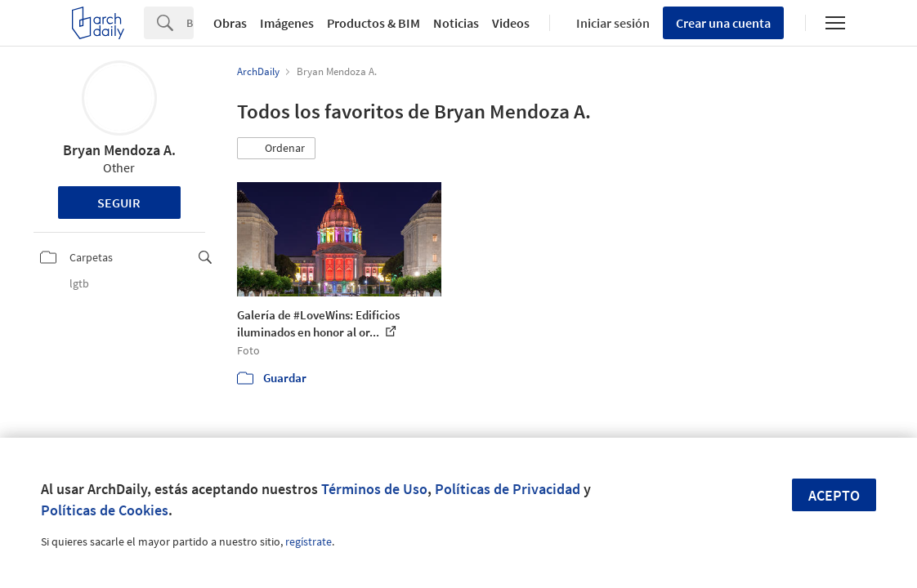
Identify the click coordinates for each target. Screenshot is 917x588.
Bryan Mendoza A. (119, 150)
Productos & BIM (374, 23)
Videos (511, 23)
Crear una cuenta (723, 23)
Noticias (456, 23)
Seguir (119, 203)
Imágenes (287, 23)
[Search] (190, 23)
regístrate (309, 541)
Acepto (834, 495)
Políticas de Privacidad (508, 489)
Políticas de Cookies (105, 510)
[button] (276, 149)
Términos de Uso (374, 489)
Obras (230, 23)
